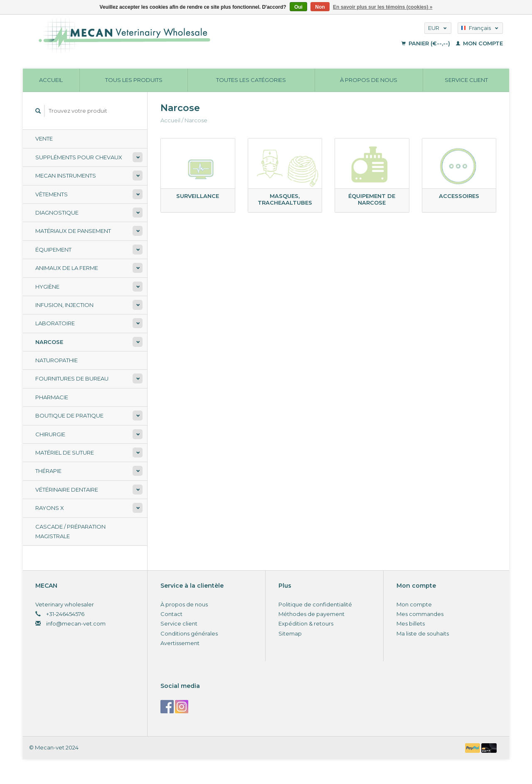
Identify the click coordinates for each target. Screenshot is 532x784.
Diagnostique (57, 213)
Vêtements (52, 194)
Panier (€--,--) (427, 43)
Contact (171, 614)
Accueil (51, 80)
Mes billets (411, 623)
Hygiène (47, 287)
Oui (298, 7)
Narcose (49, 342)
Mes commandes (420, 614)
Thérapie (48, 471)
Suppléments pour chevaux (79, 157)
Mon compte (479, 43)
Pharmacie (52, 397)
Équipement (53, 250)
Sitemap (290, 633)
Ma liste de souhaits (423, 633)
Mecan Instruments (66, 176)
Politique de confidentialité (315, 604)
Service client (466, 80)
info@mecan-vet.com (76, 623)
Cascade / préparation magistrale (70, 531)
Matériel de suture (65, 453)
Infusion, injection (64, 305)
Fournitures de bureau (72, 378)
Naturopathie (57, 360)
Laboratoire (55, 323)
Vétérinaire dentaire (67, 490)
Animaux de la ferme (67, 268)
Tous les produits (134, 80)
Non (320, 7)
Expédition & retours (306, 623)
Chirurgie (50, 434)
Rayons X (50, 508)
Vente (44, 138)
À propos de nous (369, 80)
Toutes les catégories (251, 80)
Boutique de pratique (69, 415)
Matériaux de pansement (73, 231)
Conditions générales (189, 633)
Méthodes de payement (312, 614)
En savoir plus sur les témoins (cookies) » (383, 7)
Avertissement (180, 643)
